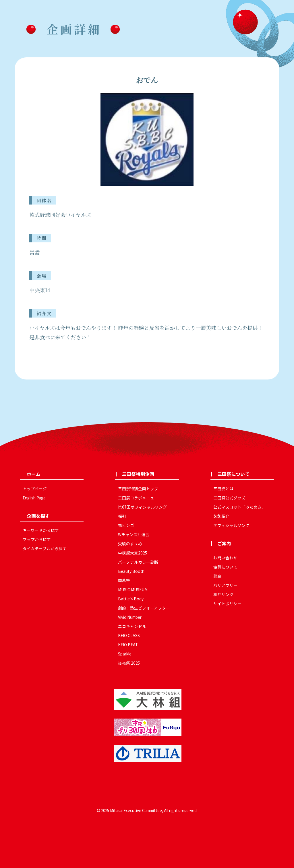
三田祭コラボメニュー (138, 498)
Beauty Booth (131, 571)
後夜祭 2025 (129, 663)
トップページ (35, 489)
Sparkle (125, 654)
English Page (34, 498)
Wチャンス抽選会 (134, 534)
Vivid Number (130, 617)
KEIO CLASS (129, 635)
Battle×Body (131, 599)
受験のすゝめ (130, 544)
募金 (217, 576)
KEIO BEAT (128, 645)
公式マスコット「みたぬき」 (239, 507)
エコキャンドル (132, 626)
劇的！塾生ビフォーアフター (144, 608)
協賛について (225, 567)
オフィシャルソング (231, 525)
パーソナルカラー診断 (138, 562)
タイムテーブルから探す (45, 548)
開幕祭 (124, 580)
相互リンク (223, 594)
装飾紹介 (221, 516)
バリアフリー (225, 585)
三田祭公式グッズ (229, 498)
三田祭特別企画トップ (138, 489)
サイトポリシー (227, 604)
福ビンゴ (126, 525)
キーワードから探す (41, 530)
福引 (122, 516)
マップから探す (37, 539)
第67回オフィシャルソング (142, 507)
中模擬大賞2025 (133, 553)
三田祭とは (223, 489)
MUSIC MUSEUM (133, 589)
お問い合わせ (225, 558)
